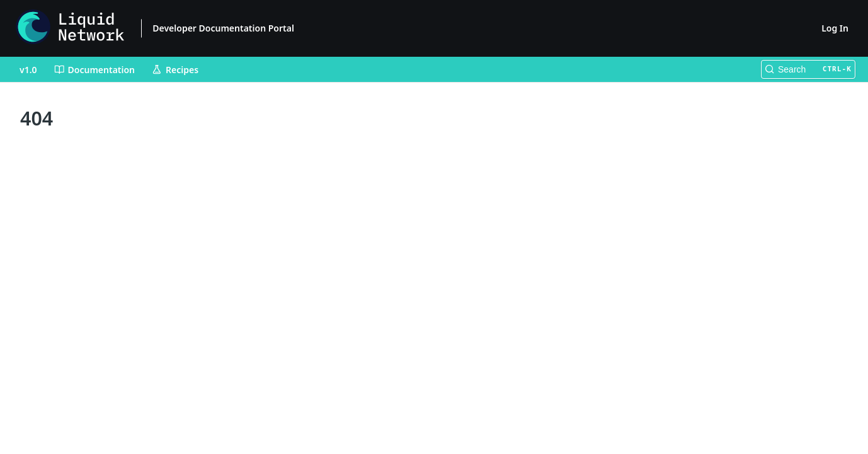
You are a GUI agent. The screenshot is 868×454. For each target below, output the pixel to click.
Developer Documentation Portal (223, 28)
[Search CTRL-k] (808, 69)
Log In (835, 28)
